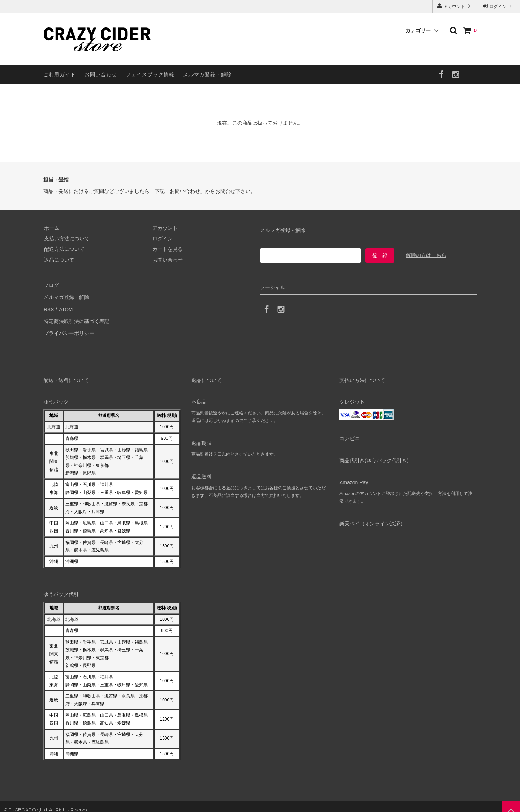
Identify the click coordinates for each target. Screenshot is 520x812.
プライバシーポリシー (69, 327)
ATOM (65, 306)
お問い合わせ (101, 74)
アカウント (454, 6)
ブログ (51, 285)
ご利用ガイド (60, 74)
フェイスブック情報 (150, 74)
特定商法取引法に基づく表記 (76, 317)
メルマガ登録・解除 (207, 74)
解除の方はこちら (426, 255)
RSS (49, 306)
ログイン (498, 6)
